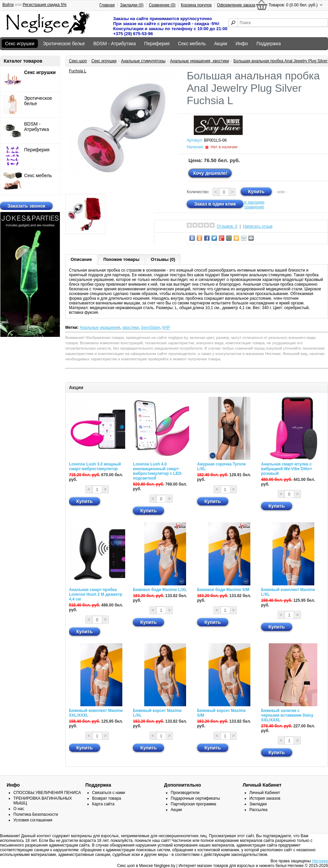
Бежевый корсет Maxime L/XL (157, 713)
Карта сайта (103, 804)
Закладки (258, 804)
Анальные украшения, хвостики (199, 61)
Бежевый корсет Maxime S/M (221, 713)
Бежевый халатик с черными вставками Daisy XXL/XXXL (287, 715)
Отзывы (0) (163, 259)
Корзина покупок (196, 5)
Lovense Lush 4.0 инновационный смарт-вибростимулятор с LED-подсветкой (158, 471)
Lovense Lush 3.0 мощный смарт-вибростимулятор (95, 466)
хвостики (130, 328)
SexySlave (150, 328)
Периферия (157, 44)
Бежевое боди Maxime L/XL (160, 590)
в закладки (254, 202)
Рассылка (258, 810)
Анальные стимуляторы (143, 61)
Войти (8, 5)
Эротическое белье (64, 44)
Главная (107, 5)
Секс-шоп (78, 61)
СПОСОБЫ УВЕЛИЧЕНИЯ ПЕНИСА (47, 793)
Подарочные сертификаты (195, 798)
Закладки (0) (132, 5)
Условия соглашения (33, 820)
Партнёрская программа (193, 804)
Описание (81, 259)
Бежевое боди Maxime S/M (223, 590)
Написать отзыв (258, 226)
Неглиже (320, 861)
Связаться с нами (108, 793)
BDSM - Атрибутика (115, 44)
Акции (221, 44)
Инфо (242, 44)
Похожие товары (121, 259)
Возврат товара (107, 798)
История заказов (265, 798)
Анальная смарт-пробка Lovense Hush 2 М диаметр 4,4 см (96, 594)
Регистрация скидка (45, 5)
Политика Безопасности (36, 814)
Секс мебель (192, 44)
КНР (166, 328)
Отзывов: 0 (227, 226)
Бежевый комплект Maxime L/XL (288, 592)
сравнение (254, 207)
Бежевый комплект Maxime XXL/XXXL (96, 713)
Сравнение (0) (162, 5)
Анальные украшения (100, 328)
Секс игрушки (20, 44)
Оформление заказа (236, 5)
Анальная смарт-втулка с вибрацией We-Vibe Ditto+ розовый (287, 469)
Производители (185, 793)
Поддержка (269, 44)
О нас (19, 809)
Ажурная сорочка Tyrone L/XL (222, 466)
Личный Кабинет (265, 793)
